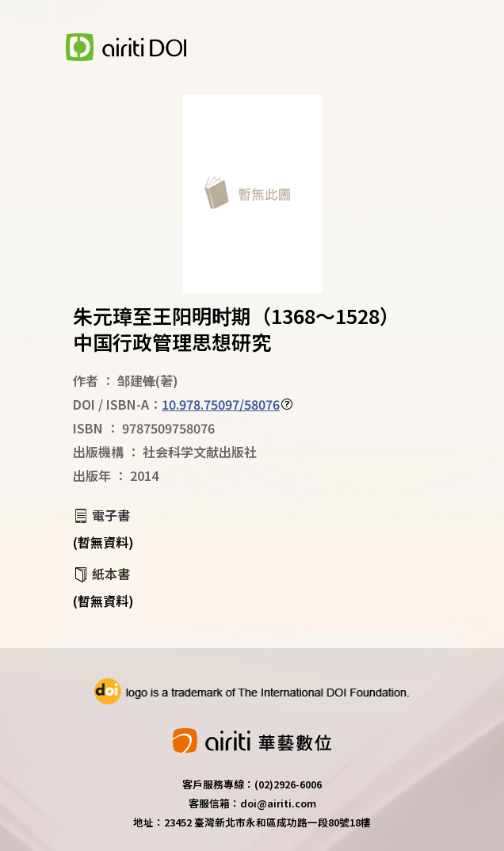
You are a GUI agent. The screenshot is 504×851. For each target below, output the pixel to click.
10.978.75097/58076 (221, 404)
